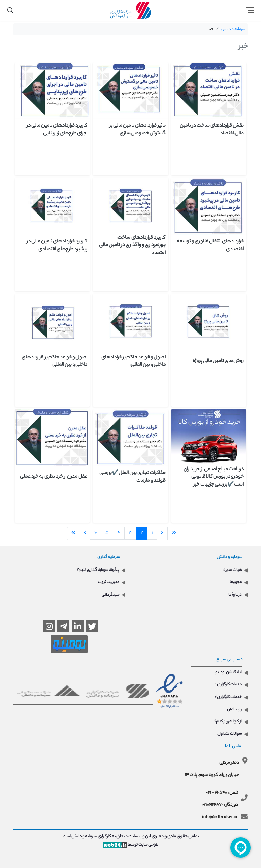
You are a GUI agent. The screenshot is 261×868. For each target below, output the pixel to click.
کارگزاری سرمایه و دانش (91, 837)
